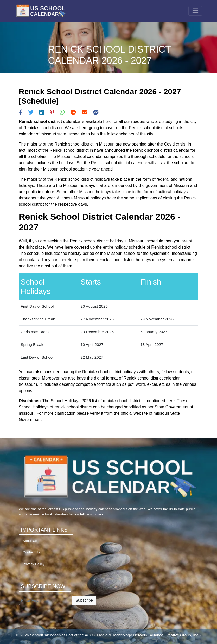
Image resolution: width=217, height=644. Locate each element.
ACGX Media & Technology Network (116, 635)
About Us (30, 541)
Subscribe (84, 600)
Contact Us (31, 552)
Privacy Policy (34, 564)
